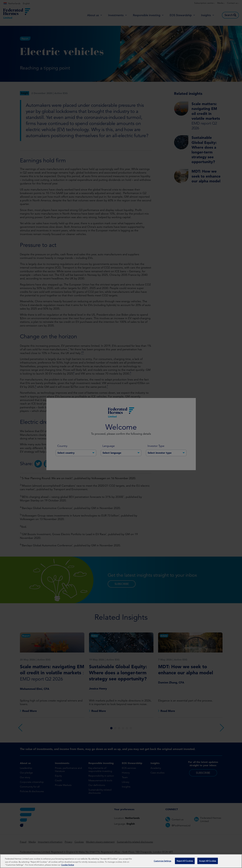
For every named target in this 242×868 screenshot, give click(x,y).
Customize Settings (162, 861)
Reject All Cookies (185, 861)
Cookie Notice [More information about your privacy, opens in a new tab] (68, 865)
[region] (121, 861)
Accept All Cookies (208, 861)
